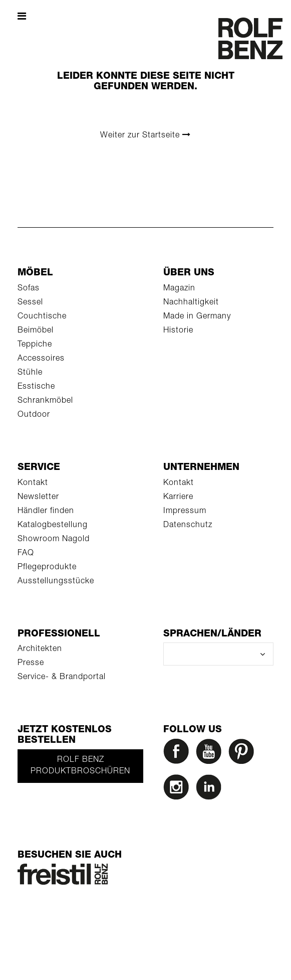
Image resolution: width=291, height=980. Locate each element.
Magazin (179, 289)
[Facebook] (178, 754)
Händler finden (46, 512)
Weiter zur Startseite (145, 135)
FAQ (26, 554)
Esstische (36, 387)
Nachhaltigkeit (191, 303)
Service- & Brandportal (62, 678)
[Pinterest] (243, 754)
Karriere (178, 498)
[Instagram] (178, 790)
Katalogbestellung (53, 526)
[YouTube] (211, 754)
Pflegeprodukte (47, 568)
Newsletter (38, 498)
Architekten (40, 649)
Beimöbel (36, 331)
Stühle (30, 373)
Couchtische (42, 317)
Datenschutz (188, 526)
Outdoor (34, 415)
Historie (178, 331)
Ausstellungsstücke (56, 582)
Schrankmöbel (45, 401)
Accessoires (41, 359)
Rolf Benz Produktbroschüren (80, 766)
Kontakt (33, 483)
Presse (31, 664)
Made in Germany (197, 317)
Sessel (30, 303)
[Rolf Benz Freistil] (63, 875)
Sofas (29, 289)
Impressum (185, 512)
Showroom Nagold (54, 540)
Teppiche (35, 345)
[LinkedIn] (211, 790)
